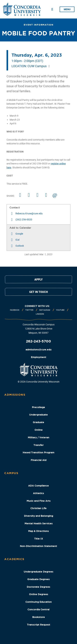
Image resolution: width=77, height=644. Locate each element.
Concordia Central (38, 609)
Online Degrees (39, 594)
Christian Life (38, 508)
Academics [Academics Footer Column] (14, 559)
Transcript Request (39, 625)
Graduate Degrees (38, 579)
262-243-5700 (38, 341)
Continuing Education (39, 602)
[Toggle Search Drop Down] (52, 9)
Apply (38, 280)
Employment (39, 357)
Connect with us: (37, 306)
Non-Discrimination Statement (38, 546)
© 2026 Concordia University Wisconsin (39, 382)
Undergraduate (38, 415)
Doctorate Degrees (38, 587)
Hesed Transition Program (38, 452)
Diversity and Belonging (39, 516)
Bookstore (39, 617)
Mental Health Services (39, 523)
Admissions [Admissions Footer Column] (15, 395)
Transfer (39, 445)
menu (67, 9)
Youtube (60, 310)
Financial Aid (39, 460)
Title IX (39, 539)
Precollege (38, 407)
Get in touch (38, 292)
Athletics (38, 493)
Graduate (38, 422)
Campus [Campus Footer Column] (11, 473)
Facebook (15, 310)
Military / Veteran (39, 437)
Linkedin (40, 314)
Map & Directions (38, 531)
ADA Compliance (38, 486)
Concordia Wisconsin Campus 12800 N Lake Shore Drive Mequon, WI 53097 (39, 329)
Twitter (29, 310)
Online (39, 430)
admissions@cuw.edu (39, 350)
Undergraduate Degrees (38, 572)
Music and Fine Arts (39, 501)
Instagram (45, 310)
